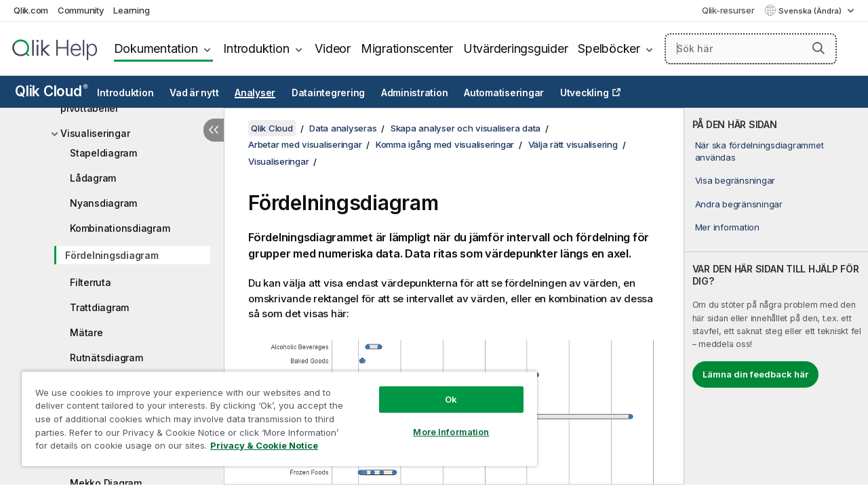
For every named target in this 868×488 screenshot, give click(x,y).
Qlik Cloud (52, 91)
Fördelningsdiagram (112, 255)
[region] (273, 413)
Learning (131, 10)
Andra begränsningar (739, 204)
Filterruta (91, 282)
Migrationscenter (407, 48)
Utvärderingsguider (516, 48)
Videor (333, 48)
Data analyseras (343, 128)
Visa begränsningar (735, 180)
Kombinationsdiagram (120, 228)
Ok (441, 389)
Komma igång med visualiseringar (445, 144)
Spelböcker (609, 48)
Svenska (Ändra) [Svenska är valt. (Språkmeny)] (811, 11)
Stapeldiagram (103, 153)
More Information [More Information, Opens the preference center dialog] (441, 422)
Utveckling (585, 93)
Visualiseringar (95, 133)
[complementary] (776, 296)
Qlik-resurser (728, 10)
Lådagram (93, 178)
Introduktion (256, 48)
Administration (415, 93)
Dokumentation (156, 48)
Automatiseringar (504, 93)
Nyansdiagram (103, 203)
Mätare (86, 332)
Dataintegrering (328, 93)
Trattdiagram (99, 307)
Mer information (727, 227)
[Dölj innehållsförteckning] (214, 130)
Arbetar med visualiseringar (305, 144)
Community (81, 10)
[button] (818, 48)
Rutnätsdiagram (106, 358)
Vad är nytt (194, 93)
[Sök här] (751, 49)
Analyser (255, 93)
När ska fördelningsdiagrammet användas (759, 151)
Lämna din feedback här (755, 374)
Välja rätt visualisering (573, 144)
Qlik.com (31, 10)
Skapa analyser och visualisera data (466, 128)
